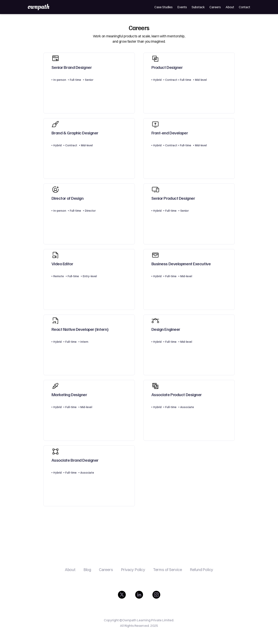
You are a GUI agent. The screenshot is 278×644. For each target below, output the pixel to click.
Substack (198, 7)
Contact (244, 7)
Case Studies (163, 7)
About (230, 7)
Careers (215, 7)
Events (182, 7)
